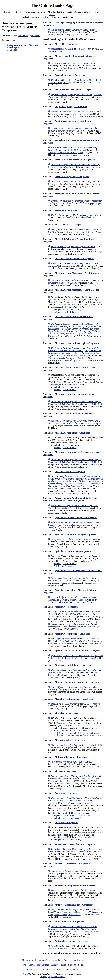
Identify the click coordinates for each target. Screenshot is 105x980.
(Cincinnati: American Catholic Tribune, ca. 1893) (74, 265)
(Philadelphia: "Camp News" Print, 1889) (73, 930)
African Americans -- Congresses (70, 471)
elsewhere (36, 36)
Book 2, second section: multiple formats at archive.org (78, 735)
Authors (55, 965)
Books (30, 969)
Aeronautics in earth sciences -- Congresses (75, 160)
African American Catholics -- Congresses (74, 259)
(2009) (74, 113)
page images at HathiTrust (65, 312)
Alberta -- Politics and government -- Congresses (77, 682)
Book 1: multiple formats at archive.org (71, 730)
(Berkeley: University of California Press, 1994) (72, 31)
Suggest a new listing (73, 960)
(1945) (75, 403)
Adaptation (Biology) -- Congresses (71, 107)
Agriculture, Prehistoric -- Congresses (72, 634)
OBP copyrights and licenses (52, 977)
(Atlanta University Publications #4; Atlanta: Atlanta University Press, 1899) (75, 330)
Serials (81, 965)
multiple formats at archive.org (67, 309)
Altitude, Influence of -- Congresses (71, 757)
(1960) (74, 423)
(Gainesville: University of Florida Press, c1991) (72, 599)
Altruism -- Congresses (65, 771)
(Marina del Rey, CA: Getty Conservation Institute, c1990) (74, 150)
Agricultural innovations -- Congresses (73, 551)
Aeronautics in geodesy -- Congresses (72, 177)
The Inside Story (70, 969)
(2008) (75, 850)
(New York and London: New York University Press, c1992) (75, 779)
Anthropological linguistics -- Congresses (74, 905)
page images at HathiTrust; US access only (72, 815)
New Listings (43, 965)
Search (32, 965)
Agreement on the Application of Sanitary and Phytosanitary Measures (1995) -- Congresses (70, 499)
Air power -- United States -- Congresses (73, 665)
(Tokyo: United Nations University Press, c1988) (73, 525)
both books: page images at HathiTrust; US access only (78, 728)
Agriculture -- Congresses (67, 607)
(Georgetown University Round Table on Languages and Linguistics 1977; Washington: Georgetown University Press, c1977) (75, 912)
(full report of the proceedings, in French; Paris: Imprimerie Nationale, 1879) (75, 614)
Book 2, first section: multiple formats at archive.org (76, 733)
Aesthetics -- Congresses (66, 210)
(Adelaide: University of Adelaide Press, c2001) (73, 507)
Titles (63, 965)
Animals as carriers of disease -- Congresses (75, 844)
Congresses (12, 50)
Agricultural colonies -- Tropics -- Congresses (76, 518)
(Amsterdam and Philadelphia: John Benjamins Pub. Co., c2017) (74, 640)
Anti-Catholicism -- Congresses (69, 922)
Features (47, 969)
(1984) (64, 946)
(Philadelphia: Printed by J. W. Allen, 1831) (76, 483)
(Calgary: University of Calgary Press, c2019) (74, 688)
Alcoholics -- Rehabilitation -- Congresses (74, 699)
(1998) (74, 539)
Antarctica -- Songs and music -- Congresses (75, 885)
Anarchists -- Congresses (66, 823)
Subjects (72, 965)
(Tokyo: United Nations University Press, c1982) (76, 657)
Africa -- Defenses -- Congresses (69, 225)
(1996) (73, 130)
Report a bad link (54, 960)
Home (23, 965)
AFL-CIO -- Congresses (66, 44)
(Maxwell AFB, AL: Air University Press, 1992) (75, 671)
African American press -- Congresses (72, 433)
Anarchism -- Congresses (66, 793)
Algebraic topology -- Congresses (70, 740)
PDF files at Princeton (63, 566)
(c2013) (76, 215)
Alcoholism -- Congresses (66, 713)
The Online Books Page (52, 5)
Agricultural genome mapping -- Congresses (75, 534)
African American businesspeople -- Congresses (77, 343)
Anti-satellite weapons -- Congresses (71, 941)
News (38, 969)
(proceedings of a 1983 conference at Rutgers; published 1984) (75, 746)
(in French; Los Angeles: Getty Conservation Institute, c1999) (72, 66)
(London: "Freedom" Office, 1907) (75, 800)
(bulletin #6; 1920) (72, 579)
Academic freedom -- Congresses (70, 75)
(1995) (74, 166)
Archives (57, 969)
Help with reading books (33, 960)
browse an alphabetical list (40, 17)
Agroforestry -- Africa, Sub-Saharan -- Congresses (78, 651)
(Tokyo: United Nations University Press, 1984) (73, 625)
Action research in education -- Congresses (74, 90)
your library (23, 36)
